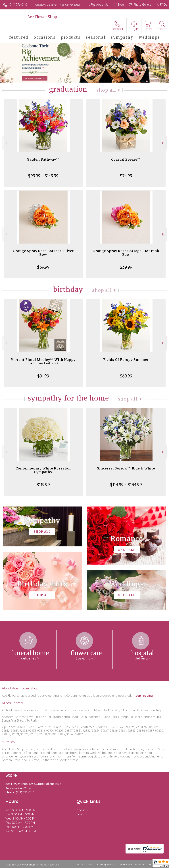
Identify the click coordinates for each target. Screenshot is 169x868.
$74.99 (126, 176)
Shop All (106, 90)
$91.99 (43, 376)
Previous (6, 143)
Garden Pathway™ (43, 159)
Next (163, 143)
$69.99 (126, 376)
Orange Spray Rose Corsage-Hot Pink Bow (126, 253)
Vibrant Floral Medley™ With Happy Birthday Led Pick (43, 361)
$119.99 (43, 485)
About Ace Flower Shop (20, 688)
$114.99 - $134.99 (126, 485)
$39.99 (43, 267)
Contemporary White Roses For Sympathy (43, 470)
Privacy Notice (106, 864)
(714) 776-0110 (18, 5)
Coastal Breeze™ (126, 159)
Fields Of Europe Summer (126, 360)
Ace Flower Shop (42, 17)
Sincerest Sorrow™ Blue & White (126, 468)
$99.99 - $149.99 (43, 176)
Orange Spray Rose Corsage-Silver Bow (43, 253)
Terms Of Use (84, 864)
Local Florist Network (132, 864)
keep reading (143, 696)
